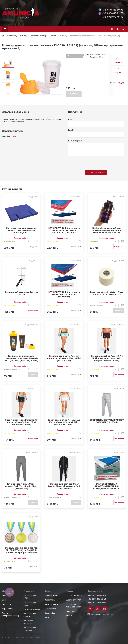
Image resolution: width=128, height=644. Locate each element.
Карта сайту (7, 609)
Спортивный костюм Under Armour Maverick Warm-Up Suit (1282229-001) (64, 486)
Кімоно (69, 616)
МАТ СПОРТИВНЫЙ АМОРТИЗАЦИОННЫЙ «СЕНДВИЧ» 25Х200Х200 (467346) (107, 486)
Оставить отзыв (96, 173)
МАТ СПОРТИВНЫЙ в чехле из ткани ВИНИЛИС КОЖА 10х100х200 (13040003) (64, 230)
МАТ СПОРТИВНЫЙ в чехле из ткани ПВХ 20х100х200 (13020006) (64, 294)
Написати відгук (117, 83)
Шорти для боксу (74, 595)
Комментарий (74, 141)
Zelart (102, 57)
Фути (47, 617)
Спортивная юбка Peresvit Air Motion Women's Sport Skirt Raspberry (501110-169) (107, 358)
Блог (4, 600)
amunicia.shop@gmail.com (102, 614)
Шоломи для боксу (53, 595)
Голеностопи (50, 609)
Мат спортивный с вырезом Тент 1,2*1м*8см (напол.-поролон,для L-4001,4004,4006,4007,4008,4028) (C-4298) (21, 230)
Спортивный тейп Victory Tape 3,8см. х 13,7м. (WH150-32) (107, 293)
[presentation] (90, 162)
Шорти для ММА (74, 600)
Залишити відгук (21, 238)
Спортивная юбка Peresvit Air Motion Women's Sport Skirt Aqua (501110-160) (21, 422)
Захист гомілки (51, 604)
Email (70, 130)
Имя (70, 119)
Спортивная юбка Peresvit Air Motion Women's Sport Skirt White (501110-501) (64, 422)
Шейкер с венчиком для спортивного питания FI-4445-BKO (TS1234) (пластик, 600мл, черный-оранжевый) (21, 358)
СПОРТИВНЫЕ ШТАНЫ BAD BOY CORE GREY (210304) (107, 421)
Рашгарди (71, 611)
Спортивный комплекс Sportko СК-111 (21, 293)
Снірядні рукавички (32, 609)
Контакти (6, 604)
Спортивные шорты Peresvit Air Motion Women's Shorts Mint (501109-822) (64, 358)
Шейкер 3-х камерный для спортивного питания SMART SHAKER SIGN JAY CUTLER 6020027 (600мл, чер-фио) (107, 230)
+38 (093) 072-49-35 (113, 17)
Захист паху (50, 600)
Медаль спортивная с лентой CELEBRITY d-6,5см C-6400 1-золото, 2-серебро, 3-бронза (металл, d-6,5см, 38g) (21, 550)
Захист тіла (50, 613)
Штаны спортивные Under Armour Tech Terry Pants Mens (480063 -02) (21, 486)
